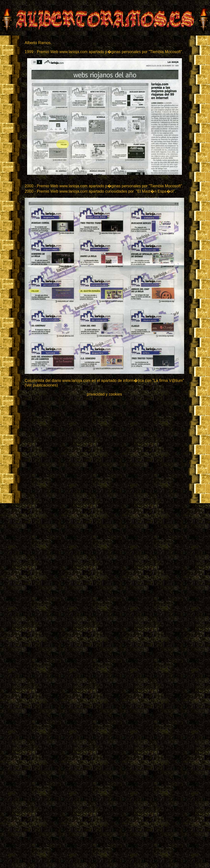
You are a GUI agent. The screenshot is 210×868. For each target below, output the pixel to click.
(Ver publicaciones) (41, 385)
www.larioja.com (76, 381)
